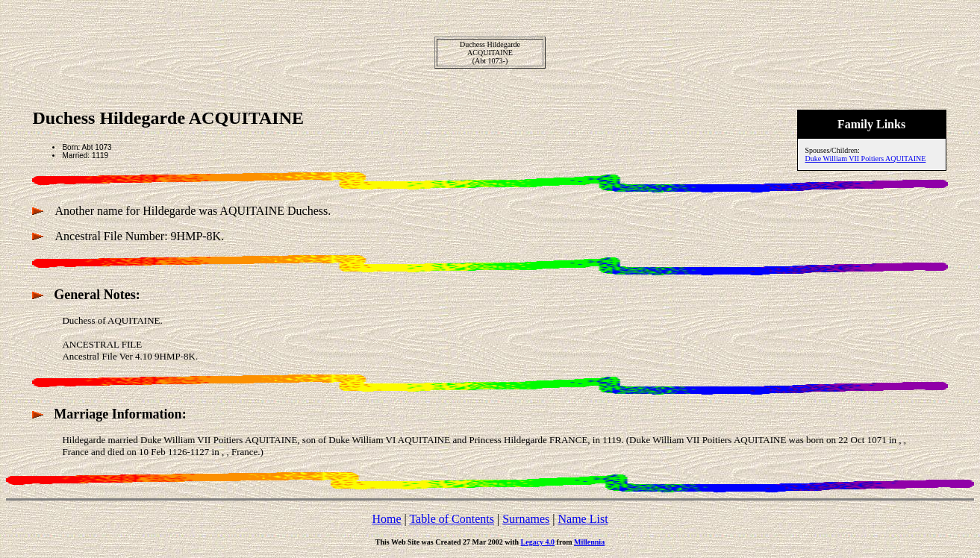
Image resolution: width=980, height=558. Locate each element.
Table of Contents (452, 519)
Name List (583, 519)
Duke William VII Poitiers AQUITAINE (866, 159)
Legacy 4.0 (538, 542)
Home (386, 519)
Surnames (526, 519)
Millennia (589, 542)
